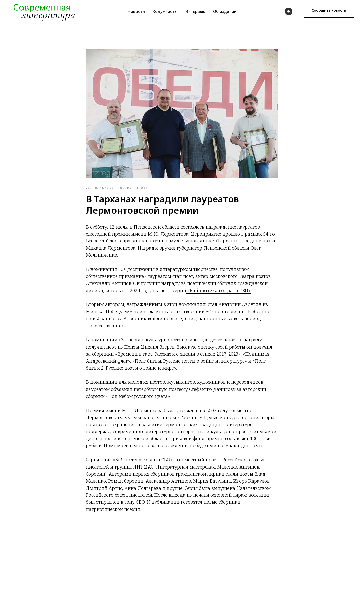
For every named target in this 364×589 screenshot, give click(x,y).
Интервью (195, 11)
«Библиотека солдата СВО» (218, 290)
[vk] (289, 11)
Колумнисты (165, 11)
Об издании (225, 11)
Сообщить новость (329, 10)
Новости (136, 11)
